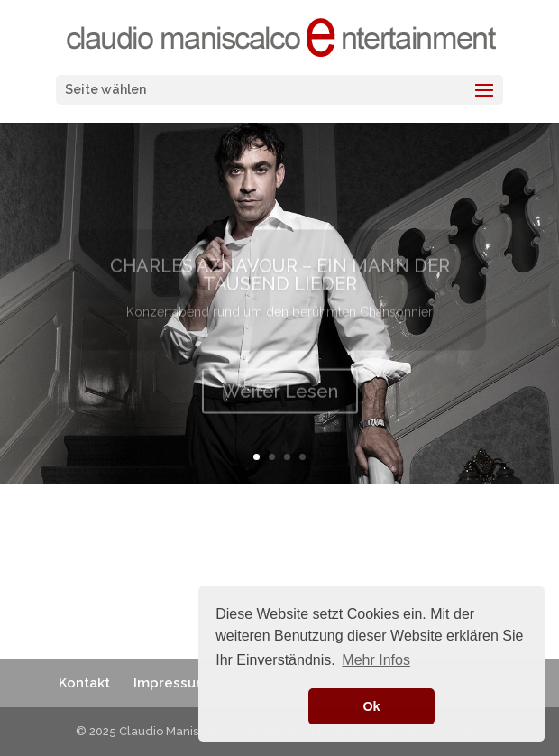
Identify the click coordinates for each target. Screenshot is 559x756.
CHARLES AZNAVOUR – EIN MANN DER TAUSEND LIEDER (280, 282)
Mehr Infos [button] (376, 660)
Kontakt (84, 683)
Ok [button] (371, 706)
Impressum (171, 683)
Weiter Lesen (280, 399)
